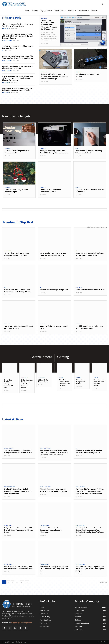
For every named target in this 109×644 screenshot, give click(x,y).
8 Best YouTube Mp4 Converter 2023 (90, 290)
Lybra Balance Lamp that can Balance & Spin (16, 191)
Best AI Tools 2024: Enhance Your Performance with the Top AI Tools (18, 291)
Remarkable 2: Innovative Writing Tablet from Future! (89, 152)
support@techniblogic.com (22, 623)
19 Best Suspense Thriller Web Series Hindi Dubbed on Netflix (27, 384)
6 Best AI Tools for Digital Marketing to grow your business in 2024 (90, 254)
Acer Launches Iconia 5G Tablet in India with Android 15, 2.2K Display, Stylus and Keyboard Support (17, 36)
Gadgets (8, 148)
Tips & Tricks (6, 29)
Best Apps (7, 251)
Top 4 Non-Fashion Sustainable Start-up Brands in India (19, 327)
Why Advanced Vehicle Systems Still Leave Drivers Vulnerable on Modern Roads (18, 89)
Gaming (61, 378)
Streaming (24, 378)
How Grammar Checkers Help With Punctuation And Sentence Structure (18, 568)
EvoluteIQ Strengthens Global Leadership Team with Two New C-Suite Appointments (18, 57)
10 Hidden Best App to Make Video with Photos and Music (89, 327)
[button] (103, 4)
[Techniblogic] (18, 604)
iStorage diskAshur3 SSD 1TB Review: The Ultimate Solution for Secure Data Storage (55, 76)
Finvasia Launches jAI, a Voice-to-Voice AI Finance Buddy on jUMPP (18, 67)
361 (22, 582)
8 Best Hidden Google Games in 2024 (81, 382)
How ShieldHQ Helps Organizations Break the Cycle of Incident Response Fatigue (90, 569)
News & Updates (7, 40)
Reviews (44, 18)
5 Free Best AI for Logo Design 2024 (54, 290)
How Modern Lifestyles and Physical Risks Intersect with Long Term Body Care (54, 569)
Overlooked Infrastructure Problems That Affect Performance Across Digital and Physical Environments (17, 78)
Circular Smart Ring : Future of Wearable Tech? (17, 152)
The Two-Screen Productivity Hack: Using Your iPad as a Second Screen (18, 25)
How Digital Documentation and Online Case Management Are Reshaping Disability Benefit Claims (90, 530)
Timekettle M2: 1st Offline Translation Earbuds (50, 191)
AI (3, 51)
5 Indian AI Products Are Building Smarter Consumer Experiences (18, 47)
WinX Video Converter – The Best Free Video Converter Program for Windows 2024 (49, 25)
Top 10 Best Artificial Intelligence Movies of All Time (8, 384)
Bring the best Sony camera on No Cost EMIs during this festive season (54, 152)
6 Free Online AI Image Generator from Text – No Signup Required (53, 254)
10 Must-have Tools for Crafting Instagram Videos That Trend (17, 254)
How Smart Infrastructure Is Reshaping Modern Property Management (51, 530)
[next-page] (27, 582)
